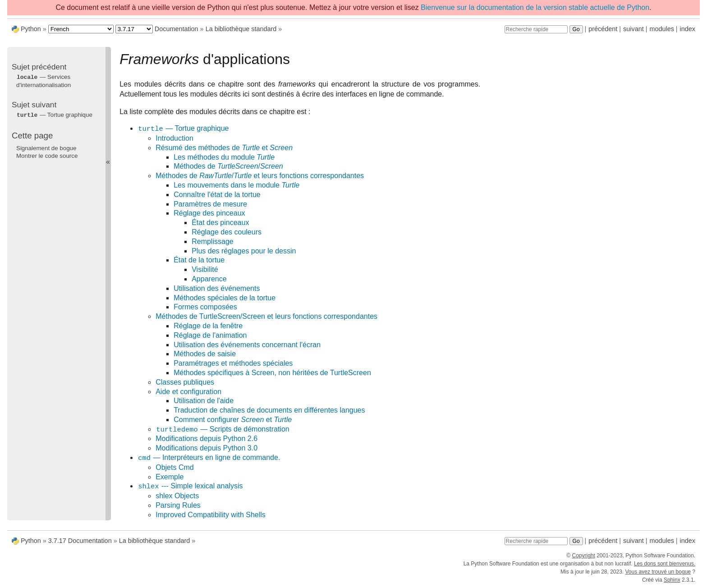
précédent (603, 29)
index (688, 29)
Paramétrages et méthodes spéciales (233, 363)
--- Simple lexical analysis (190, 486)
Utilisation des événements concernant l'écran (247, 345)
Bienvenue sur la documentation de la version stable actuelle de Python (535, 7)
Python (31, 29)
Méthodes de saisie (205, 354)
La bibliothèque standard (241, 29)
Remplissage (212, 241)
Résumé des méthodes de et (224, 148)
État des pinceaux (220, 223)
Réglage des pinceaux (209, 213)
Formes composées (205, 307)
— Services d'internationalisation (44, 81)
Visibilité (205, 269)
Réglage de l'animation (210, 335)
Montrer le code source (47, 155)
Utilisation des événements (217, 288)
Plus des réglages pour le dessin (244, 251)
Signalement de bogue (46, 147)
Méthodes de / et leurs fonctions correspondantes (260, 176)
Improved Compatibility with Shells (211, 515)
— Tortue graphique (183, 129)
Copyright (583, 556)
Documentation (177, 29)
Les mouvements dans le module (236, 185)
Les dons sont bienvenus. (665, 564)
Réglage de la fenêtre (208, 326)
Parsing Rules (178, 505)
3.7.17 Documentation (80, 541)
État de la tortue (199, 260)
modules (661, 29)
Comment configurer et (233, 420)
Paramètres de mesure (210, 204)
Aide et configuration (188, 392)
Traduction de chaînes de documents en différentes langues (269, 410)
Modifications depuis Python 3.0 (207, 448)
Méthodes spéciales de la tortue (225, 298)
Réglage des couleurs (227, 232)
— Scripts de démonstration (223, 430)
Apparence (209, 279)
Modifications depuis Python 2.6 (207, 439)
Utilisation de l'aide (204, 401)
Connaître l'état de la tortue (217, 195)
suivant (634, 29)
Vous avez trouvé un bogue (658, 572)
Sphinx (672, 580)
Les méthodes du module (224, 157)
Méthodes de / (228, 166)
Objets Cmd (174, 467)
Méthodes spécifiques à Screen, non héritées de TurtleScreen (272, 373)
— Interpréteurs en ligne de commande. (209, 458)
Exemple (170, 477)
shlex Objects (177, 496)
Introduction (174, 138)
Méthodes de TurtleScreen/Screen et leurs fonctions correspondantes (266, 316)
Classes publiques (185, 382)
